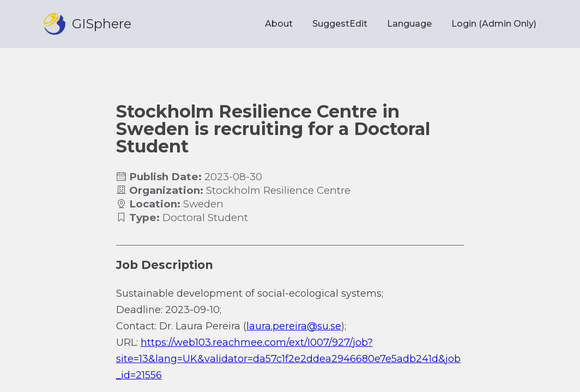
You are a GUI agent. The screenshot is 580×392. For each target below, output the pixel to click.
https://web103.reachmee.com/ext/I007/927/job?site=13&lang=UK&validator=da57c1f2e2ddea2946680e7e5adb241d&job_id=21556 (288, 359)
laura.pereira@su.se (294, 326)
